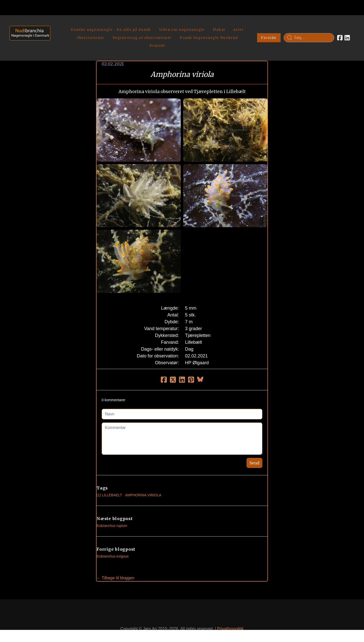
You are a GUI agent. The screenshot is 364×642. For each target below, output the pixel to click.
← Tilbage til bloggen (115, 566)
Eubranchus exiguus (113, 545)
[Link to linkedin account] (347, 32)
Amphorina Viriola (143, 483)
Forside (269, 32)
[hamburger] (56, 25)
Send (254, 451)
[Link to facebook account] (340, 32)
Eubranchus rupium (112, 514)
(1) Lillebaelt (109, 483)
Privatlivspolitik (230, 617)
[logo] (28, 32)
